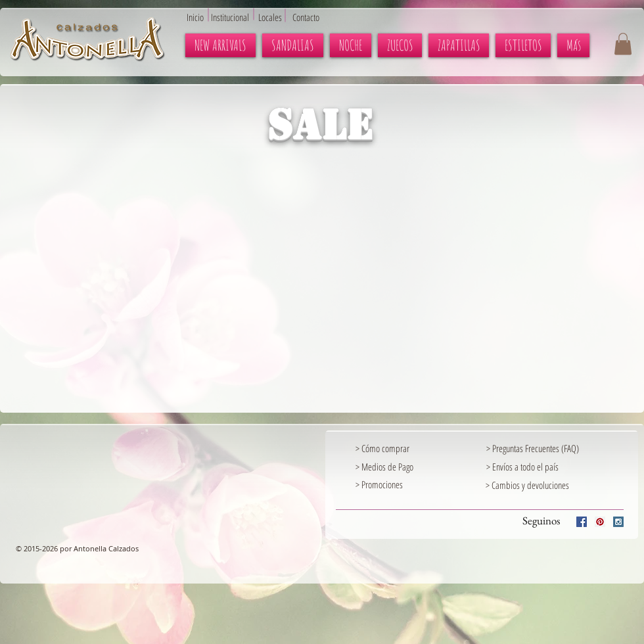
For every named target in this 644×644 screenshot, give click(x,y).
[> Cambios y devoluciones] (527, 485)
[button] (623, 44)
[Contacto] (312, 17)
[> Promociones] (411, 484)
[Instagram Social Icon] (618, 522)
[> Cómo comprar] (395, 448)
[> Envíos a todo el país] (526, 467)
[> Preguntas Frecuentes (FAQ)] (554, 448)
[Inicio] (198, 17)
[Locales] (278, 17)
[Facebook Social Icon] (582, 522)
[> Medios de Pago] (396, 467)
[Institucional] (237, 17)
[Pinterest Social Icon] (600, 522)
